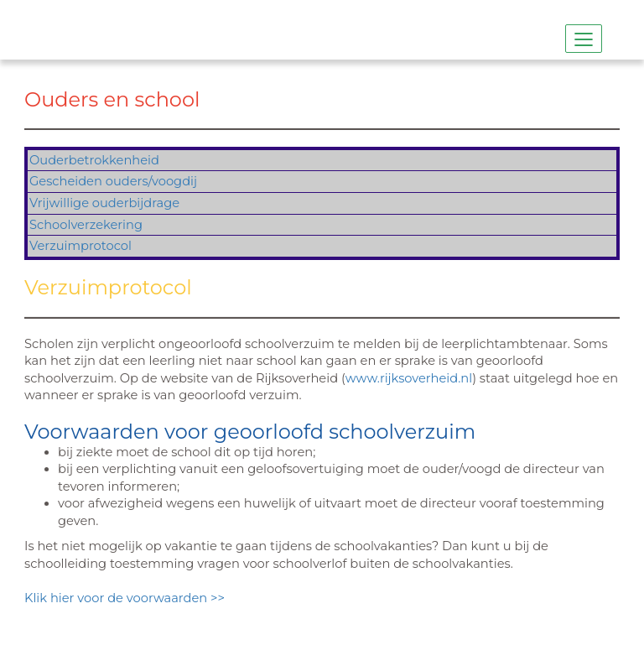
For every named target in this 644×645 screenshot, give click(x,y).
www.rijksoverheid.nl (409, 378)
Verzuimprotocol (80, 246)
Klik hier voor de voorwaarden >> (126, 598)
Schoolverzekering (86, 225)
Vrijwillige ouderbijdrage (104, 203)
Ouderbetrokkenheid (94, 160)
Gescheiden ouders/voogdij (113, 181)
